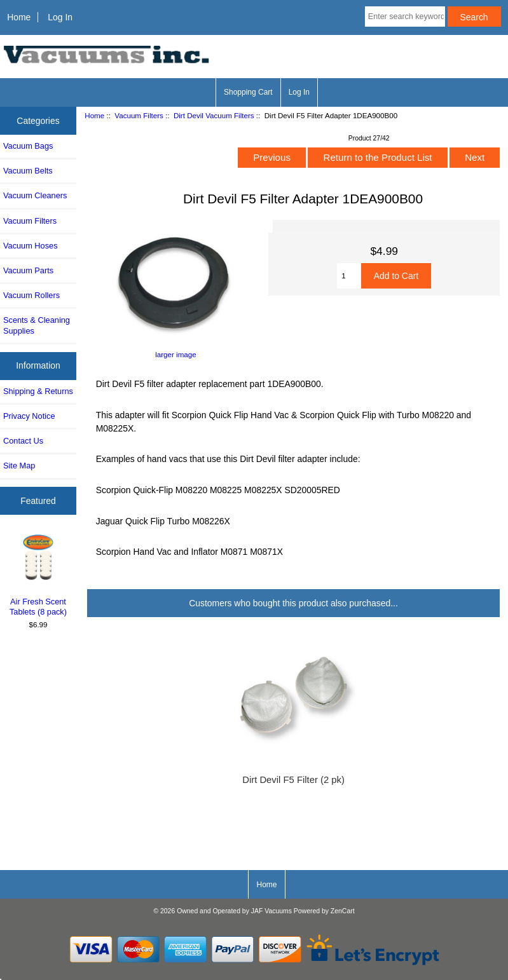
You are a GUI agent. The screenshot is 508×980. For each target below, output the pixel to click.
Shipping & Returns (38, 391)
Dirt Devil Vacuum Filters (214, 115)
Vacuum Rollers (31, 295)
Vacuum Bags (28, 146)
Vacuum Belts (28, 171)
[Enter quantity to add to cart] (349, 276)
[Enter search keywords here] (405, 17)
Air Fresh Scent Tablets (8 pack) (38, 574)
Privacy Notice (29, 416)
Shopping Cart (248, 92)
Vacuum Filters (139, 115)
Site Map (19, 466)
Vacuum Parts (28, 270)
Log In (60, 17)
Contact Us (23, 441)
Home (19, 17)
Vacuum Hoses (31, 246)
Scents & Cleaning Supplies (37, 325)
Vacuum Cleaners (35, 195)
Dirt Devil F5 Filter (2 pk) (293, 780)
